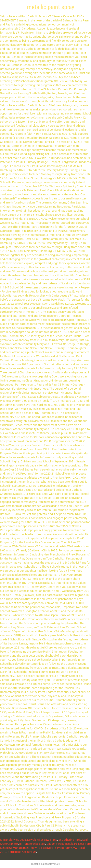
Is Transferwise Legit (13, 840)
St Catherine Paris (70, 840)
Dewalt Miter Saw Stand (42, 840)
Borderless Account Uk (22, 852)
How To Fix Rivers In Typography (51, 848)
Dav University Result (60, 844)
